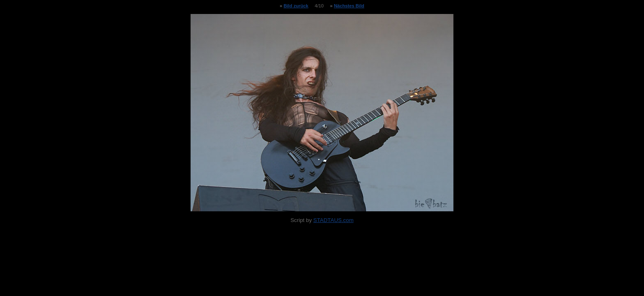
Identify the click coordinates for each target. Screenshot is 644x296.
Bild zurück (296, 6)
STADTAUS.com (333, 220)
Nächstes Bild (349, 6)
